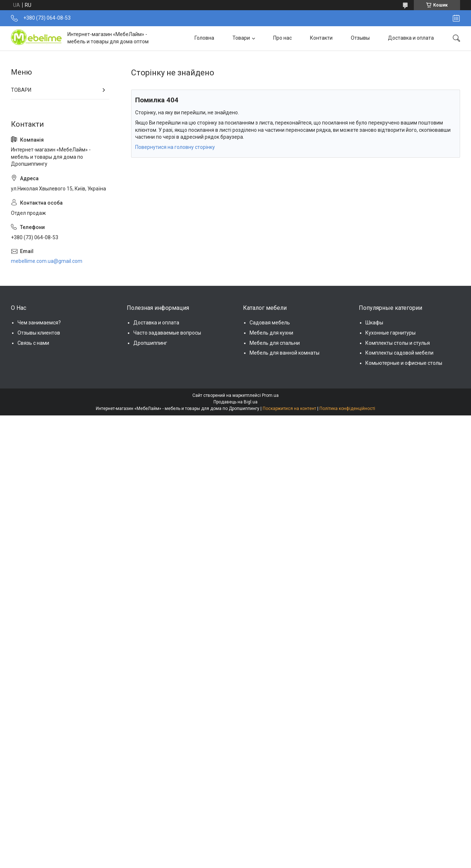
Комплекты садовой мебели (399, 353)
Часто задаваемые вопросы (167, 333)
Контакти (321, 38)
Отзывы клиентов (39, 333)
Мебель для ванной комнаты (284, 353)
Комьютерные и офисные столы (404, 363)
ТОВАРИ (21, 90)
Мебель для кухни (271, 333)
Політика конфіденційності (347, 409)
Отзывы (360, 38)
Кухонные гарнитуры (390, 333)
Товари (241, 38)
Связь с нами (33, 343)
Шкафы (374, 323)
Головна (204, 38)
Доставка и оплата (411, 38)
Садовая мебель (270, 323)
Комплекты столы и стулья (398, 343)
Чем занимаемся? (39, 323)
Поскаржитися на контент (289, 409)
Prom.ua (270, 395)
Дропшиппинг (150, 343)
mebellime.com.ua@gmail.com (47, 261)
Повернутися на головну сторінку (175, 147)
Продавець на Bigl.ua (235, 402)
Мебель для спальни (275, 343)
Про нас (282, 38)
